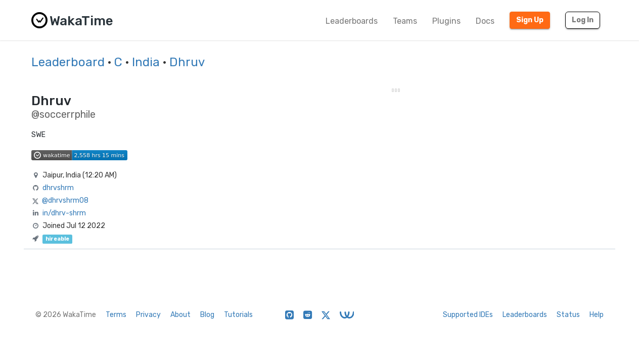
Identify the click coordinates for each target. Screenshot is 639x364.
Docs (485, 21)
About (180, 315)
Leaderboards (352, 21)
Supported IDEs (468, 315)
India (146, 62)
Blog (207, 315)
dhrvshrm (58, 188)
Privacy (148, 315)
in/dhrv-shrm (64, 213)
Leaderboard (68, 62)
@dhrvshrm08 (65, 200)
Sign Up (530, 20)
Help (597, 315)
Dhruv (187, 62)
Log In (583, 20)
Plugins (446, 21)
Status (568, 315)
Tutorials (238, 315)
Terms (116, 315)
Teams (405, 21)
